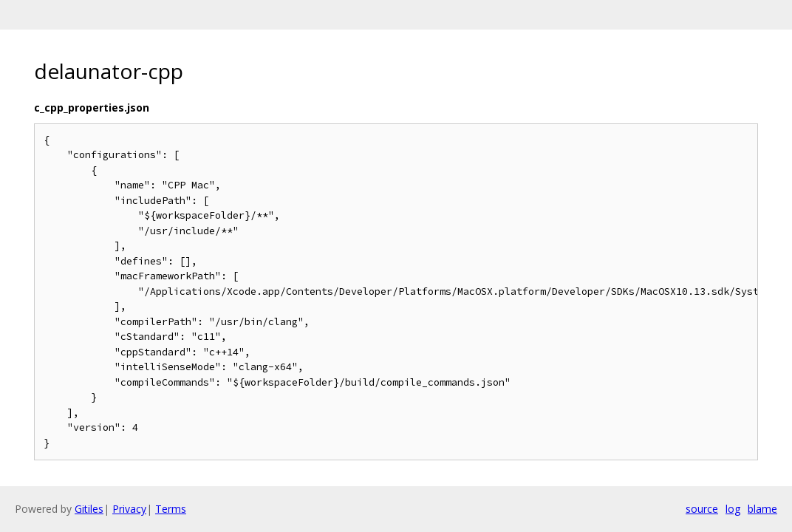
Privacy (129, 509)
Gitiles (89, 509)
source (702, 509)
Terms (171, 509)
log (733, 509)
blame (762, 509)
